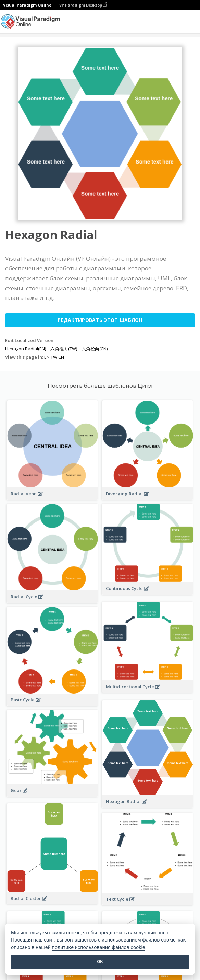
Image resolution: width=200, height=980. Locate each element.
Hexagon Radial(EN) (26, 349)
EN (47, 357)
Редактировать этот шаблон (100, 320)
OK (100, 962)
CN (61, 357)
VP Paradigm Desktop (83, 5)
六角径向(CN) (95, 349)
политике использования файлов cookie (98, 948)
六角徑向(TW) (64, 349)
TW (54, 357)
